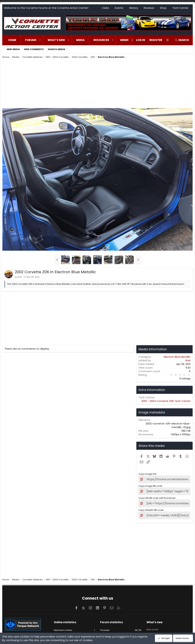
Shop (163, 8)
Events (119, 8)
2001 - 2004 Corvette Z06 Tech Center (166, 401)
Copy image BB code (150, 485)
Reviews (149, 8)
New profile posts (156, 632)
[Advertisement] (97, 84)
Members (127, 40)
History (134, 8)
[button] (40, 40)
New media (13, 49)
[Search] (182, 40)
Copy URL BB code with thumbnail (157, 497)
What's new (56, 40)
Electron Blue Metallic (177, 357)
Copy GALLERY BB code (151, 508)
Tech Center (180, 8)
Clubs (105, 8)
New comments (34, 49)
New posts (152, 626)
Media (80, 40)
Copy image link (147, 474)
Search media (56, 49)
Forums (31, 40)
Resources (101, 40)
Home (12, 40)
